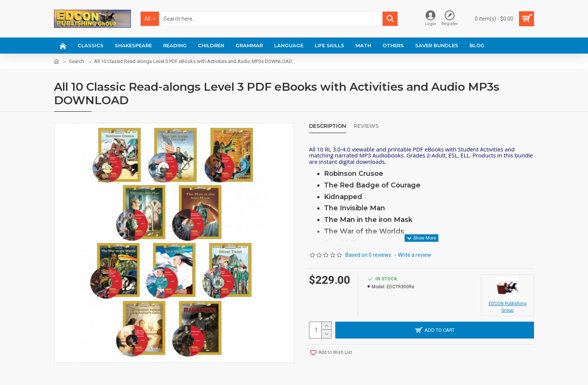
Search (76, 61)
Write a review (415, 255)
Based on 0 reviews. (369, 255)
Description (328, 126)
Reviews (366, 126)
